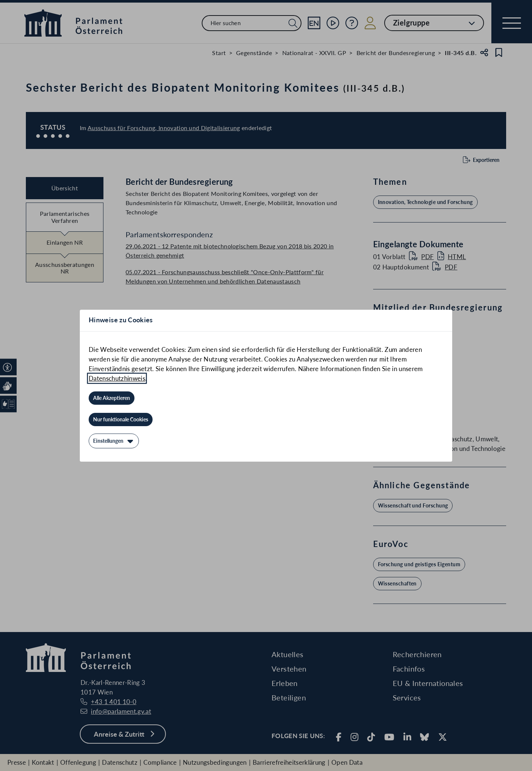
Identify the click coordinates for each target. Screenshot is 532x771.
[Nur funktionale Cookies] (121, 420)
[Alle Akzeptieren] (112, 398)
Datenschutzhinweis (117, 378)
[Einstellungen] (114, 441)
